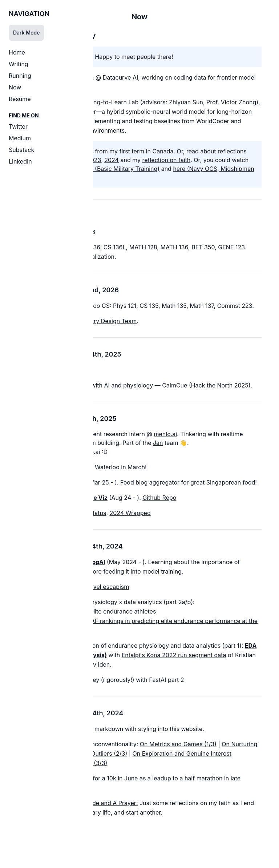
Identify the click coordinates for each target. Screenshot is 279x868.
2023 (94, 160)
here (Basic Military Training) (120, 169)
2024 (112, 160)
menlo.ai (165, 434)
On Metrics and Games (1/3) (178, 744)
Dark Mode (26, 33)
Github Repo (159, 498)
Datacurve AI (121, 77)
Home (17, 52)
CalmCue (175, 385)
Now (15, 87)
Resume (20, 99)
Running (20, 76)
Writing (19, 64)
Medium (20, 138)
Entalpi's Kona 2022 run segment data (174, 655)
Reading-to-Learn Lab (108, 102)
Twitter (18, 126)
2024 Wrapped (130, 513)
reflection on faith (166, 160)
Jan (158, 443)
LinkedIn (20, 161)
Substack (21, 150)
